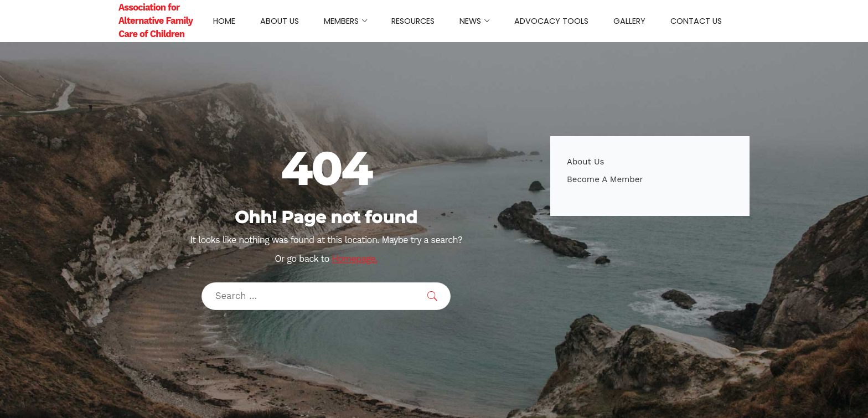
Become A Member (605, 179)
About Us (585, 162)
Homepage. (354, 259)
